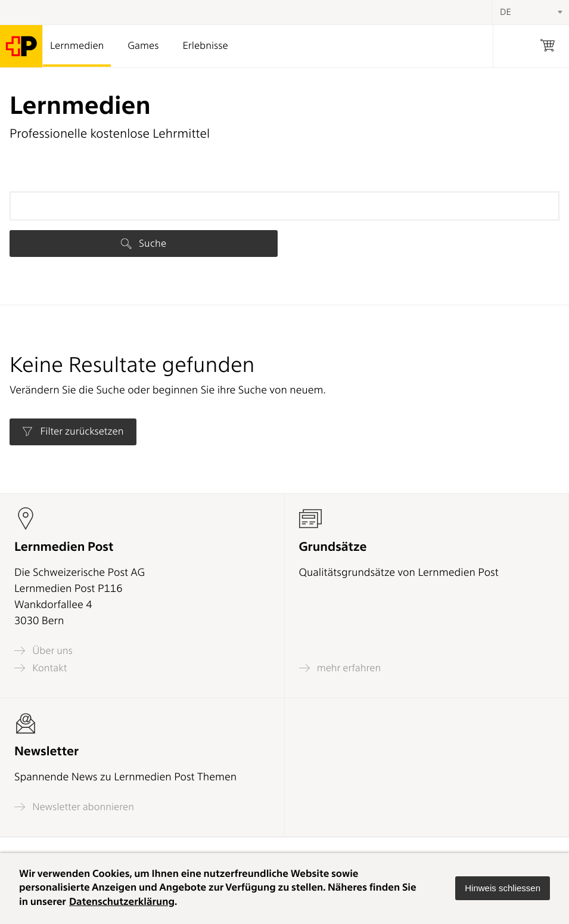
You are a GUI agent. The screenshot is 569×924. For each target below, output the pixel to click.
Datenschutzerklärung (122, 902)
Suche (144, 243)
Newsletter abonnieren (74, 807)
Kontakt (41, 668)
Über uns (43, 651)
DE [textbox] (506, 12)
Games (143, 46)
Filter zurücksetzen (73, 432)
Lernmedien (77, 46)
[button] (503, 888)
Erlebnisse (205, 46)
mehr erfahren (340, 668)
